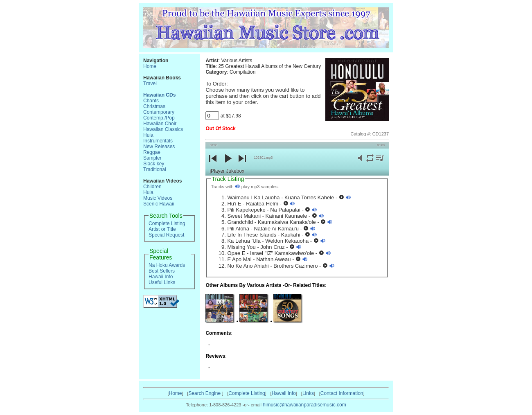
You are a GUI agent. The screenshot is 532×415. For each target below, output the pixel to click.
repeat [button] (370, 163)
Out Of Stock (220, 129)
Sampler (152, 158)
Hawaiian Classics (163, 129)
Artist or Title (162, 229)
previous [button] (213, 165)
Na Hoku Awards (167, 265)
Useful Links (162, 282)
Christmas (154, 106)
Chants (151, 101)
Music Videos (158, 198)
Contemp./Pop (159, 118)
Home (150, 66)
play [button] (228, 165)
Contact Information (342, 393)
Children (152, 187)
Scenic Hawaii (159, 204)
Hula (148, 135)
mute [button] (360, 163)
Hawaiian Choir (160, 124)
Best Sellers (162, 271)
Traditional (155, 169)
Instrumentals (158, 141)
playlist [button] (380, 163)
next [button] (242, 165)
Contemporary (159, 112)
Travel (150, 83)
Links (308, 393)
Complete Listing (167, 223)
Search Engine (205, 393)
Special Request (166, 235)
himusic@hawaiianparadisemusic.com (304, 405)
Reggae (152, 152)
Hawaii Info (161, 277)
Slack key (154, 164)
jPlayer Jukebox (227, 171)
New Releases (159, 147)
